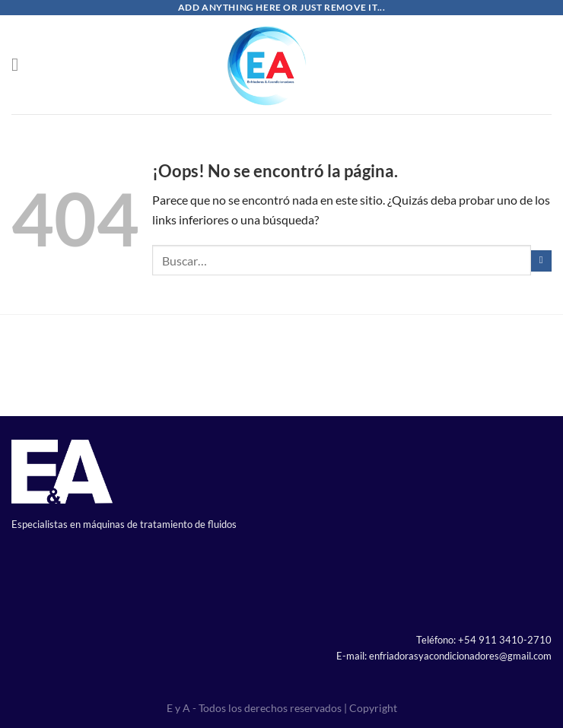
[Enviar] (542, 261)
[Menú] (21, 64)
